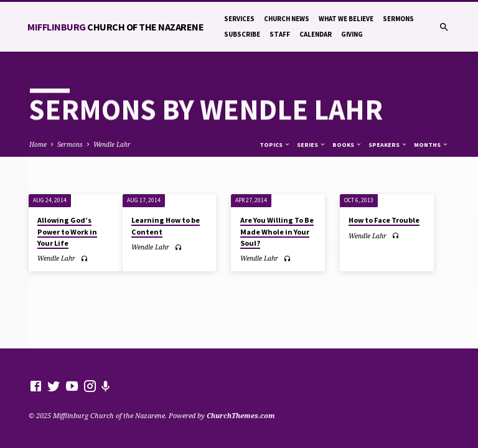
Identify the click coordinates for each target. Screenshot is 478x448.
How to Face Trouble (384, 220)
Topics (275, 145)
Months (431, 145)
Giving (352, 34)
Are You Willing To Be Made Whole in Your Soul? (277, 231)
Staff (280, 34)
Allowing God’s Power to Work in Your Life (67, 231)
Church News (287, 19)
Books (347, 145)
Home (38, 144)
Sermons (398, 19)
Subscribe (242, 34)
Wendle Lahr (112, 144)
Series (312, 145)
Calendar (316, 34)
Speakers (388, 145)
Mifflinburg (115, 27)
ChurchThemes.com (241, 415)
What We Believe (346, 19)
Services (239, 19)
